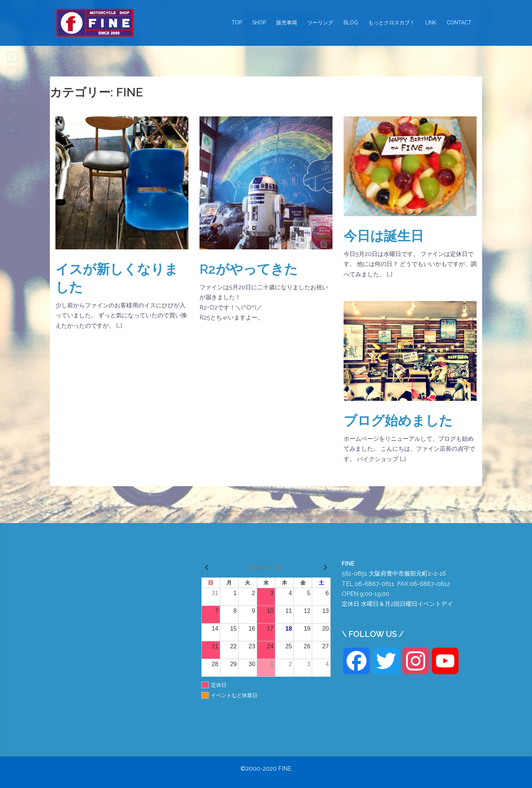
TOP (237, 23)
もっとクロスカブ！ (392, 23)
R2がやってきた (249, 269)
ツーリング (320, 23)
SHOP (259, 23)
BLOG (351, 23)
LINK (431, 23)
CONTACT (459, 23)
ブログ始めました (398, 420)
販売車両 (287, 23)
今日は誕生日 (384, 236)
